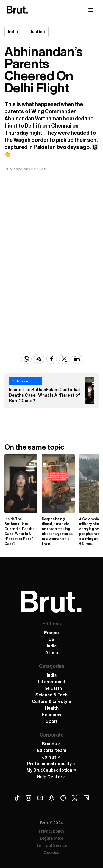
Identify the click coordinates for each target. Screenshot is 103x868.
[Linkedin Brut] (86, 798)
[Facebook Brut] (63, 798)
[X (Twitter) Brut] (75, 798)
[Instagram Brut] (29, 798)
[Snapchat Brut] (52, 798)
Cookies (51, 853)
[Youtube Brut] (40, 798)
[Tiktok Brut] (17, 798)
